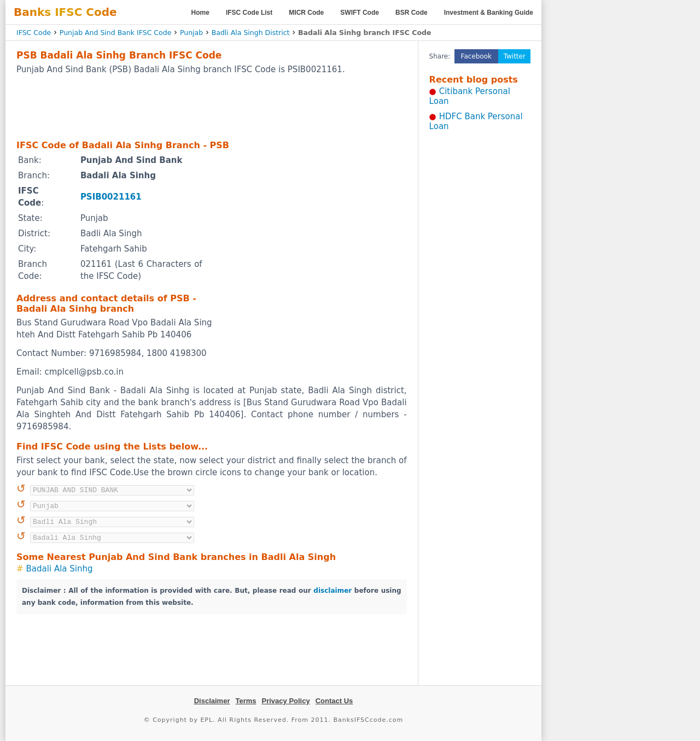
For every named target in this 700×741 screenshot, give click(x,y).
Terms (246, 701)
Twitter (515, 56)
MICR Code (306, 13)
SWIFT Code (360, 13)
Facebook (476, 56)
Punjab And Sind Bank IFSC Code (116, 33)
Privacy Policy (286, 701)
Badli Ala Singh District (251, 33)
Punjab (191, 33)
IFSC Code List (249, 13)
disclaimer (332, 591)
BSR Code (412, 13)
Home (200, 13)
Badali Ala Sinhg (60, 569)
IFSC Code (34, 33)
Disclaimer (212, 701)
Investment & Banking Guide (489, 13)
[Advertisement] (212, 107)
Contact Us (334, 701)
